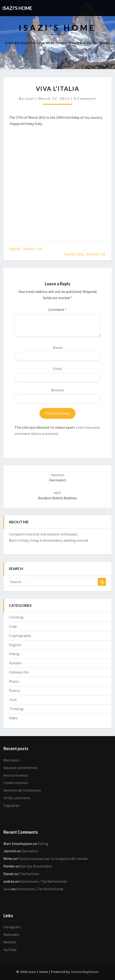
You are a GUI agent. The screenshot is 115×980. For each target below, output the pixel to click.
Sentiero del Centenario (22, 790)
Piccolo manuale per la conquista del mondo (53, 859)
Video (13, 718)
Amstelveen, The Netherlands (44, 881)
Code (13, 626)
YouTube (10, 950)
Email (57, 369)
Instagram (12, 927)
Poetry (14, 691)
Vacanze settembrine (20, 768)
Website (57, 390)
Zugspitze (11, 805)
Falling (43, 844)
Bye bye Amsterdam (36, 866)
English (14, 249)
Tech (13, 700)
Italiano (15, 663)
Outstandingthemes (85, 972)
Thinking (16, 709)
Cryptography (20, 636)
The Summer (29, 874)
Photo (14, 681)
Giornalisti (58, 478)
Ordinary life (32, 249)
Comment (57, 309)
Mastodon (11, 760)
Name (58, 347)
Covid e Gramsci (16, 783)
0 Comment (85, 98)
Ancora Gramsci (16, 775)
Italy (80, 254)
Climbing (16, 617)
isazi (30, 98)
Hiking (14, 654)
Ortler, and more (17, 798)
